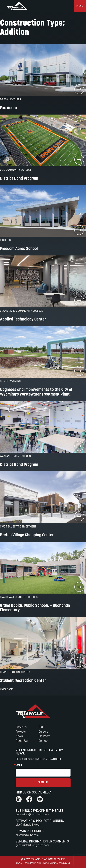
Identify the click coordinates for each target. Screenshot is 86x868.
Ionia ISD (5, 240)
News (19, 736)
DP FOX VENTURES (10, 100)
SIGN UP (43, 783)
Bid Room (44, 736)
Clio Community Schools (16, 170)
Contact (44, 741)
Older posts (7, 689)
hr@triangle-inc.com (27, 835)
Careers (43, 732)
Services (21, 727)
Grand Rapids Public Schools (19, 597)
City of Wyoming (10, 381)
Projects (21, 732)
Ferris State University (15, 672)
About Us (22, 741)
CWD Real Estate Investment (18, 527)
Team (42, 727)
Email (19, 765)
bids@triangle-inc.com (28, 825)
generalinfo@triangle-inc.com (32, 815)
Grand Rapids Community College (21, 311)
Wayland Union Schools (15, 456)
